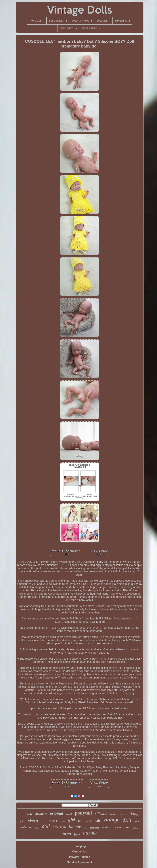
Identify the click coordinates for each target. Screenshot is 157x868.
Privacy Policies (79, 857)
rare (88, 821)
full (80, 821)
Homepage (80, 846)
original (57, 813)
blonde (75, 826)
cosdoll (53, 821)
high (37, 828)
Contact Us (79, 852)
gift (22, 821)
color (22, 815)
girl (72, 820)
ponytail (83, 813)
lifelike (63, 821)
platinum (94, 828)
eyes (85, 828)
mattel (67, 834)
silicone (101, 814)
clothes (43, 822)
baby (135, 813)
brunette (41, 814)
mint (137, 821)
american (59, 827)
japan (77, 834)
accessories (122, 827)
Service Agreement (80, 862)
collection (27, 827)
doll (46, 826)
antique (135, 828)
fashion (113, 814)
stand (69, 814)
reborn (32, 820)
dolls (127, 820)
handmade (124, 814)
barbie (90, 833)
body (29, 814)
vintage (111, 820)
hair (97, 821)
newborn (107, 827)
